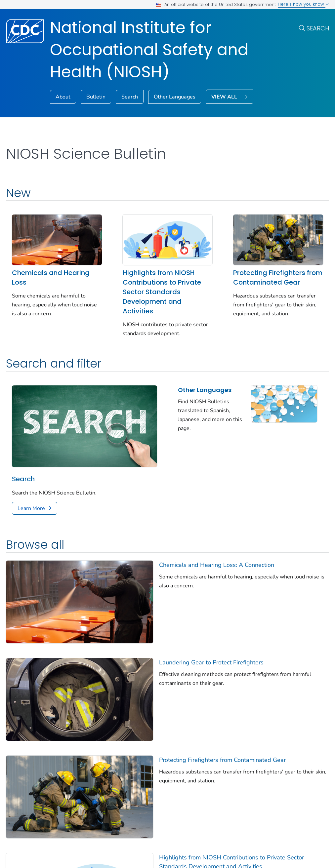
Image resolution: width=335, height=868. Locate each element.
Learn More (31, 508)
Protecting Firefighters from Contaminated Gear (278, 277)
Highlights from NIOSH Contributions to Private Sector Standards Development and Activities (162, 292)
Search (318, 28)
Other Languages (175, 97)
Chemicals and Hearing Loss (51, 277)
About (63, 97)
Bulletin (96, 97)
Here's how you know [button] (303, 4)
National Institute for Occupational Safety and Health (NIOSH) (149, 50)
